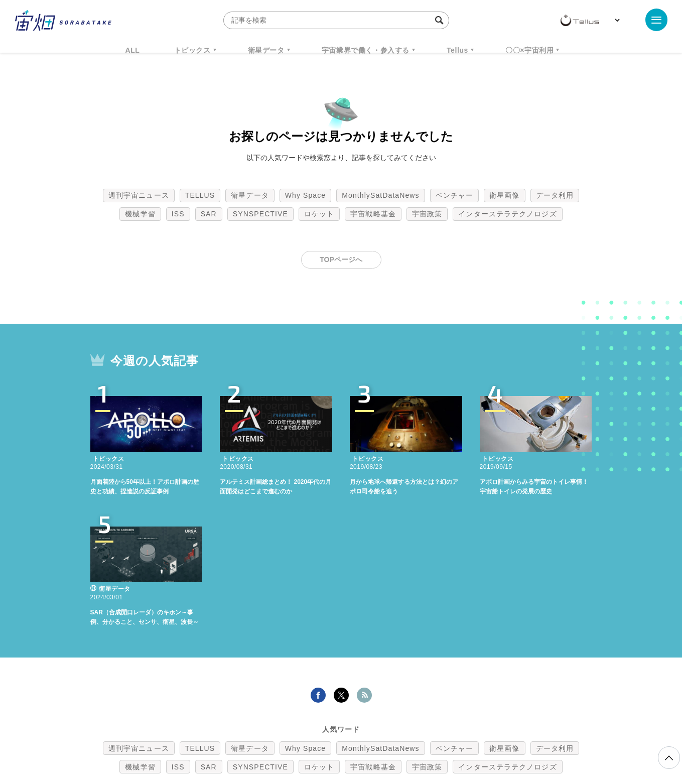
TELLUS (200, 195)
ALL (133, 50)
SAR (209, 214)
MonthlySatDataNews (380, 195)
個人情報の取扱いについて (311, 731)
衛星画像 (504, 195)
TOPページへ (341, 259)
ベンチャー (455, 195)
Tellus (457, 50)
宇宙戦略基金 (373, 214)
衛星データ (266, 50)
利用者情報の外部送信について (394, 731)
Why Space (306, 195)
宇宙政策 (427, 214)
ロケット (319, 214)
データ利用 (555, 195)
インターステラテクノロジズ (507, 214)
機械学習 (140, 214)
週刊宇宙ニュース (139, 195)
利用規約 (258, 731)
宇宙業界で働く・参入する (366, 50)
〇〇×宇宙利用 (529, 50)
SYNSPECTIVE (260, 214)
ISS (178, 214)
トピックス (192, 50)
